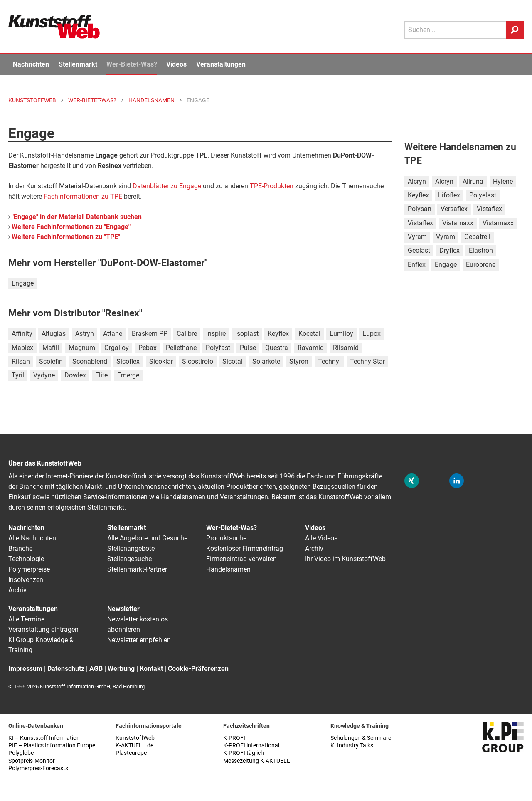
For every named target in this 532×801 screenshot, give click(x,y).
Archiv (17, 590)
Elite (101, 375)
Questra (277, 348)
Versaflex (454, 209)
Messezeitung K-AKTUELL (257, 761)
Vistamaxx (458, 223)
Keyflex (278, 334)
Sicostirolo (198, 361)
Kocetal (309, 334)
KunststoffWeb (135, 738)
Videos (176, 64)
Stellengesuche (129, 559)
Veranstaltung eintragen (43, 630)
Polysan (420, 209)
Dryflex (449, 250)
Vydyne (44, 375)
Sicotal (233, 361)
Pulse (248, 348)
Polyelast (483, 195)
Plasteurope (131, 753)
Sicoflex (128, 361)
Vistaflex (489, 209)
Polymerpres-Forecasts (38, 768)
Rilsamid (346, 348)
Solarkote (266, 361)
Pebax (148, 348)
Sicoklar (161, 361)
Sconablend (90, 361)
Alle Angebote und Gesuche (147, 538)
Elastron (481, 250)
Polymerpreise (29, 569)
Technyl (329, 361)
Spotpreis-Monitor (32, 761)
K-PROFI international (251, 746)
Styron (299, 361)
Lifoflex (449, 195)
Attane (113, 334)
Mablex (22, 348)
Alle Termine (26, 619)
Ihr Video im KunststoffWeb (345, 559)
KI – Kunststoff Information (44, 738)
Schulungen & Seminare (361, 738)
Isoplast (247, 334)
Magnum (82, 348)
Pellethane (181, 348)
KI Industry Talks (352, 746)
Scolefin (51, 361)
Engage (23, 283)
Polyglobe (21, 753)
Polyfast (218, 348)
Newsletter (123, 609)
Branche (20, 548)
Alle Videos (321, 538)
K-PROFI (234, 738)
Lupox (372, 334)
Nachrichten (31, 64)
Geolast (419, 250)
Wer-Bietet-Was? (132, 64)
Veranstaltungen (221, 64)
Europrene (481, 265)
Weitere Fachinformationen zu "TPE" (66, 237)
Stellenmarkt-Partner (137, 569)
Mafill (51, 348)
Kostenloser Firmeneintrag (245, 548)
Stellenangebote (131, 548)
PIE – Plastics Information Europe (52, 746)
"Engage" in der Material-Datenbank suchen (77, 217)
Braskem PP (150, 334)
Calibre (187, 334)
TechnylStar (367, 361)
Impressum (25, 669)
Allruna (473, 181)
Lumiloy (341, 334)
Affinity (22, 334)
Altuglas (54, 334)
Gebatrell (477, 237)
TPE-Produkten (272, 186)
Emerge (128, 375)
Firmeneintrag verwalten (241, 559)
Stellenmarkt (78, 64)
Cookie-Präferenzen (198, 669)
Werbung (121, 669)
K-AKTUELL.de (134, 746)
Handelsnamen (228, 569)
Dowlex (75, 375)
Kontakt (151, 669)
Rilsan (21, 361)
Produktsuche (226, 538)
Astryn (85, 334)
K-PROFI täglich (244, 753)
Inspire (216, 334)
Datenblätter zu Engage (167, 186)
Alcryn (417, 181)
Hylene (503, 181)
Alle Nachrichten (32, 538)
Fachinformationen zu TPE (83, 196)
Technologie (26, 559)
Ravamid (311, 348)
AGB (96, 669)
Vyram (417, 237)
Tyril (18, 375)
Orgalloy (117, 348)
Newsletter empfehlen (139, 640)
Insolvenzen (26, 580)
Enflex (417, 265)
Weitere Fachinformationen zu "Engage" (71, 227)
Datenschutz (66, 669)
